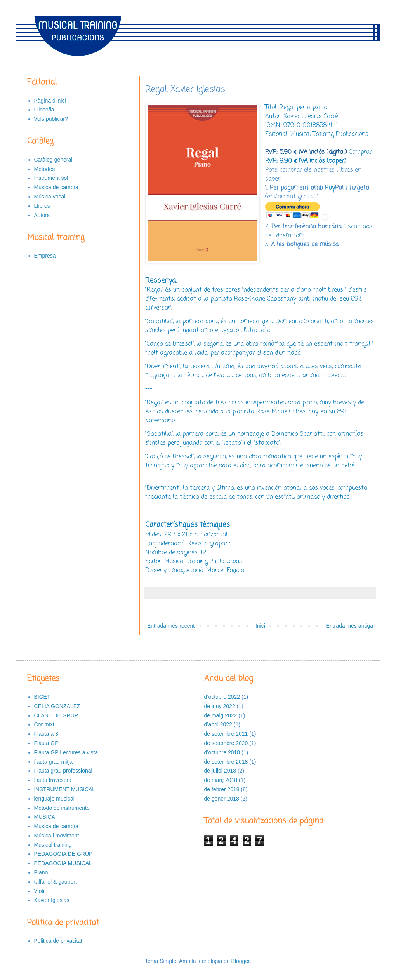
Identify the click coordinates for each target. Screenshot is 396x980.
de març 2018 (221, 780)
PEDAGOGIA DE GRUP (63, 854)
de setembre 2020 (226, 743)
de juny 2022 (220, 706)
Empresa (45, 256)
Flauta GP (46, 743)
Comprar (360, 152)
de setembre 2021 (226, 734)
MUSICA (45, 817)
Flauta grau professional (63, 771)
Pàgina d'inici (50, 101)
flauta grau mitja (54, 762)
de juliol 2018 (220, 771)
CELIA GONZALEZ (57, 706)
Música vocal (50, 197)
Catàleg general (53, 160)
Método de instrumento (62, 808)
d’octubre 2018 (222, 752)
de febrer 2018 (222, 789)
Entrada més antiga (350, 626)
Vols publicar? (51, 119)
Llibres (42, 206)
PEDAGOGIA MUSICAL (63, 863)
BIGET (42, 697)
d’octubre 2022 (222, 697)
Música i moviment (57, 836)
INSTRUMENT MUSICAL (65, 789)
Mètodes (45, 169)
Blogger (241, 961)
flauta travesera (53, 780)
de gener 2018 (222, 799)
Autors (42, 215)
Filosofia (44, 110)
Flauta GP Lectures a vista (66, 752)
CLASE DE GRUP (56, 715)
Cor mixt (44, 724)
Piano (41, 872)
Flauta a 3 (46, 734)
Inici (260, 626)
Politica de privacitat (58, 941)
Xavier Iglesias (52, 900)
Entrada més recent (171, 626)
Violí (39, 891)
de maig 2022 (221, 715)
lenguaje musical (54, 799)
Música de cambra (56, 187)
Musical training (53, 845)
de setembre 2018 (226, 762)
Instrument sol (51, 178)
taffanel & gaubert (56, 882)
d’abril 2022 (218, 724)
